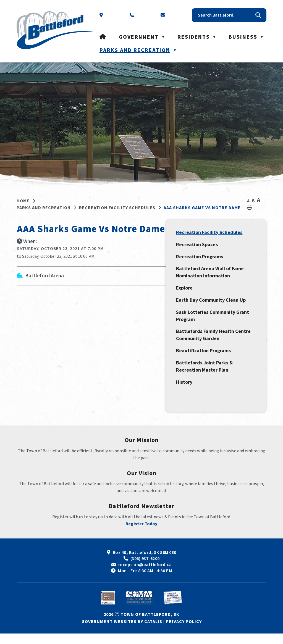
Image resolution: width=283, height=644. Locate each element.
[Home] (103, 37)
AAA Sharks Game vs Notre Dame (202, 208)
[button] (258, 15)
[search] (225, 15)
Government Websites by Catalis (122, 632)
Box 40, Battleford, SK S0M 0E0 (145, 563)
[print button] (250, 208)
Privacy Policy (184, 632)
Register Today (141, 534)
